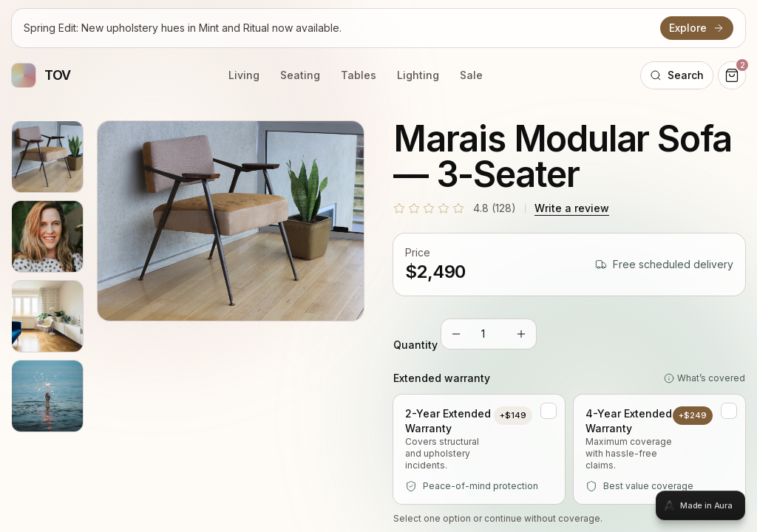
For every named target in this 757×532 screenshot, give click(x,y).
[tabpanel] (378, 266)
